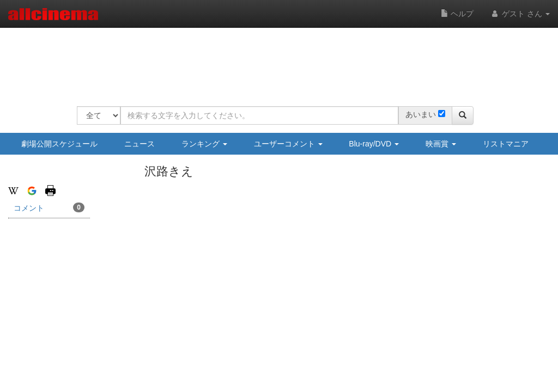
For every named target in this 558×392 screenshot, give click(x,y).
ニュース (139, 144)
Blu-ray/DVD (374, 144)
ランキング (204, 144)
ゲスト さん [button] (520, 14)
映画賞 (441, 144)
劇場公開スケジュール (59, 144)
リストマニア (506, 144)
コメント (49, 207)
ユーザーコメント (288, 144)
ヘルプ (457, 14)
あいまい (421, 114)
